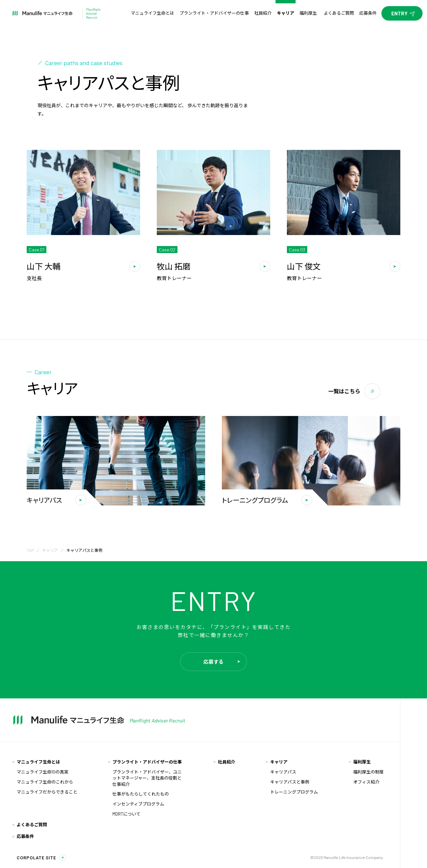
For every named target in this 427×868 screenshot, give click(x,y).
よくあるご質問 (32, 825)
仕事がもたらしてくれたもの (141, 794)
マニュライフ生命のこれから (45, 782)
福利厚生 (362, 762)
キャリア (50, 550)
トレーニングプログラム (294, 792)
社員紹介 (227, 762)
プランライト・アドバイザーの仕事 (147, 762)
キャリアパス (283, 772)
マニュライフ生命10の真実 (43, 772)
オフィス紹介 (366, 782)
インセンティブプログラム (138, 804)
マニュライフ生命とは (38, 762)
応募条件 (25, 836)
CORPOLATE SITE (37, 858)
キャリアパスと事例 (290, 782)
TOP (30, 550)
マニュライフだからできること (47, 792)
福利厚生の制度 (368, 772)
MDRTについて (126, 814)
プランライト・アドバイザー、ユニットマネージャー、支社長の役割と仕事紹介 (147, 778)
